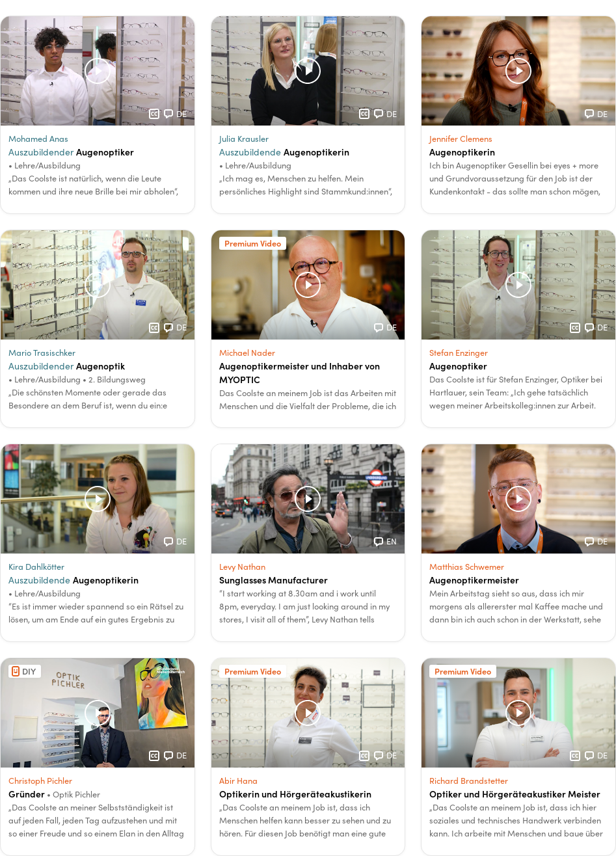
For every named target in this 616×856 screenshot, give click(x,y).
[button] (98, 115)
